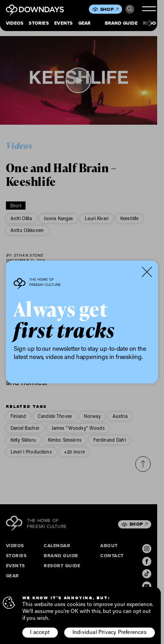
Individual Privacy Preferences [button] (110, 632)
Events (63, 23)
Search (130, 9)
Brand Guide (121, 23)
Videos (15, 23)
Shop (109, 9)
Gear (85, 23)
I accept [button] (40, 632)
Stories (38, 23)
